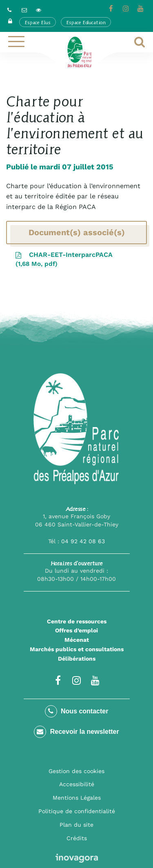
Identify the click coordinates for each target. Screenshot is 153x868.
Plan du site (76, 825)
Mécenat (77, 640)
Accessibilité (77, 784)
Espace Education (86, 22)
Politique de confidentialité (77, 811)
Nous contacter (77, 711)
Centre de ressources (77, 621)
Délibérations (77, 659)
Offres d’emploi (76, 630)
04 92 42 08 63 (83, 541)
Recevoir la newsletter (76, 732)
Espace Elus (38, 22)
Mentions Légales (77, 798)
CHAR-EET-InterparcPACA (63, 260)
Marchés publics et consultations (77, 649)
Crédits (77, 838)
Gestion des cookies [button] (76, 771)
